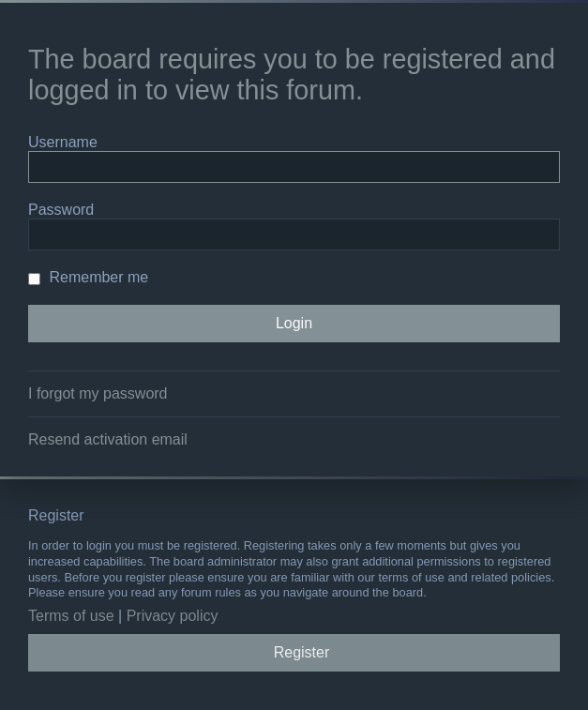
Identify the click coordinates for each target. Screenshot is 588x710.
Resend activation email (108, 439)
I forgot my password (98, 393)
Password (61, 210)
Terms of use (71, 616)
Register (302, 652)
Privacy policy (173, 616)
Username (63, 142)
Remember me (88, 277)
